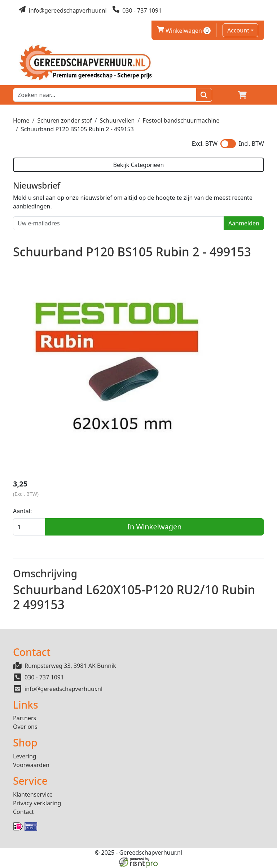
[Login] (225, 95)
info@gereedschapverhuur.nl (63, 689)
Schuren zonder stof (64, 120)
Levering (25, 756)
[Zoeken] (204, 95)
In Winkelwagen (154, 527)
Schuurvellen (117, 120)
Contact (23, 812)
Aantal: (22, 511)
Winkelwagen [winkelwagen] (184, 31)
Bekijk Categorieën (138, 165)
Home (21, 120)
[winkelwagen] (242, 95)
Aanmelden (244, 223)
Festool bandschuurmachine (181, 120)
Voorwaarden (31, 765)
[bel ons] (137, 10)
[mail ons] (63, 10)
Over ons (25, 727)
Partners (25, 718)
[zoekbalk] (105, 95)
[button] (260, 95)
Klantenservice (33, 794)
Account (238, 30)
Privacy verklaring (37, 803)
